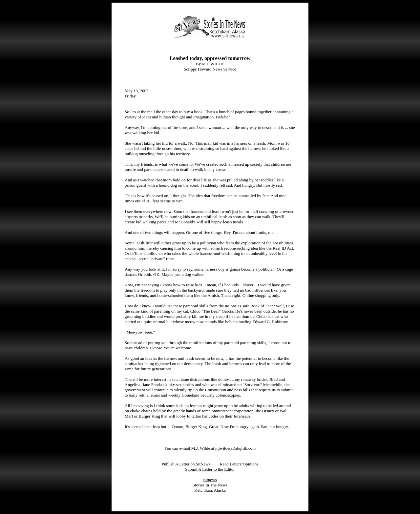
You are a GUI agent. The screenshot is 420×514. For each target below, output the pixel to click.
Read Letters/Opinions (239, 464)
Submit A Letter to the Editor (210, 469)
